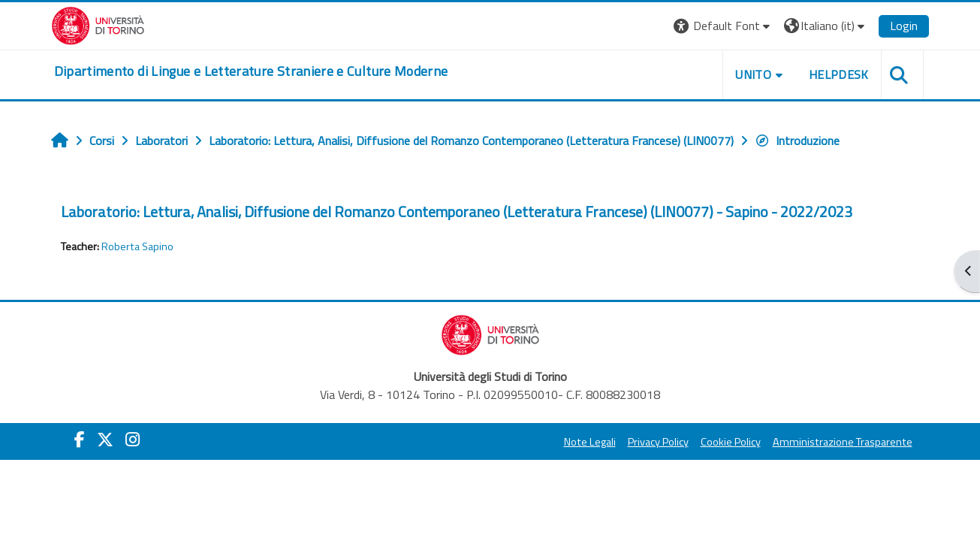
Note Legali (590, 442)
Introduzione (797, 141)
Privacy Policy (658, 442)
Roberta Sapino (137, 246)
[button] (724, 26)
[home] (251, 71)
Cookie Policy (731, 442)
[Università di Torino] (98, 24)
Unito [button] (753, 74)
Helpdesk (839, 74)
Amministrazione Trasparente (843, 442)
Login (904, 26)
